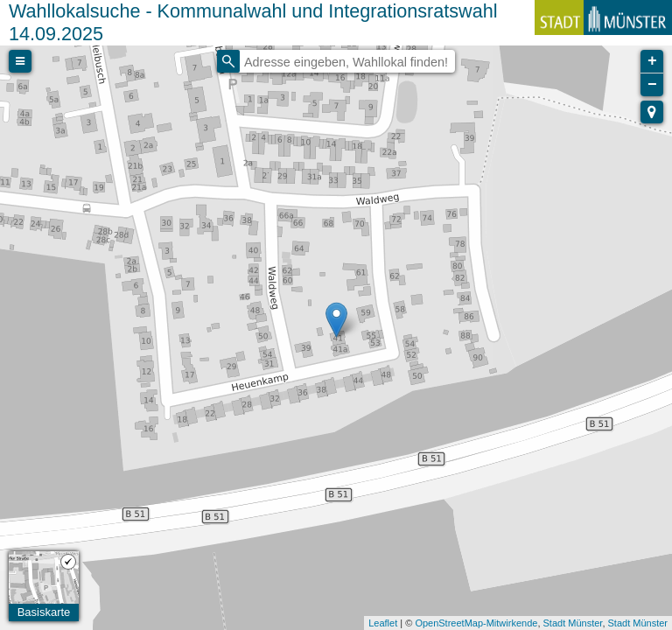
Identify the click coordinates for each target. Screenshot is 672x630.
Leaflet (383, 623)
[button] (652, 112)
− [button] (652, 85)
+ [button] (652, 61)
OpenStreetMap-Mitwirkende (476, 623)
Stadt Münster (573, 623)
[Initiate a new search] (228, 61)
